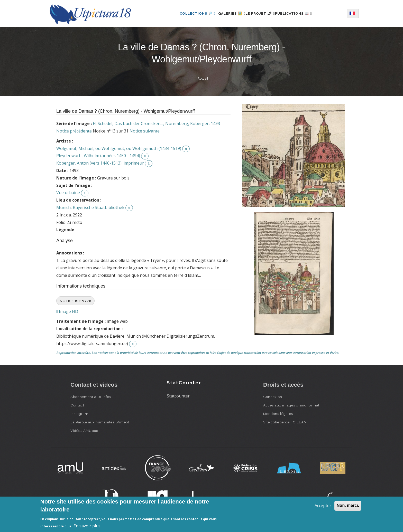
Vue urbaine (68, 193)
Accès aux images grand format (291, 405)
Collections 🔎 (188, 13)
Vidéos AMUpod (84, 431)
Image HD (67, 311)
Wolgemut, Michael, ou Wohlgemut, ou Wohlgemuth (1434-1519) (119, 148)
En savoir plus (87, 526)
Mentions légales (278, 414)
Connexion (273, 397)
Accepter (323, 506)
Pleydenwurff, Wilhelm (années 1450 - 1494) (98, 156)
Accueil (203, 78)
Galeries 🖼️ (226, 13)
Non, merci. (348, 505)
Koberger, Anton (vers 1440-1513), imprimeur (100, 163)
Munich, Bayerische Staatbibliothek (90, 207)
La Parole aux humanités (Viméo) (100, 422)
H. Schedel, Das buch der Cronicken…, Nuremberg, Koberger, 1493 (156, 123)
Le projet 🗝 (260, 13)
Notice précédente (74, 131)
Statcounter (178, 396)
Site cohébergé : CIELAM (285, 422)
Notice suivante (145, 131)
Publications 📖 (299, 13)
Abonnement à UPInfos (91, 397)
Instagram (79, 414)
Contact (77, 405)
